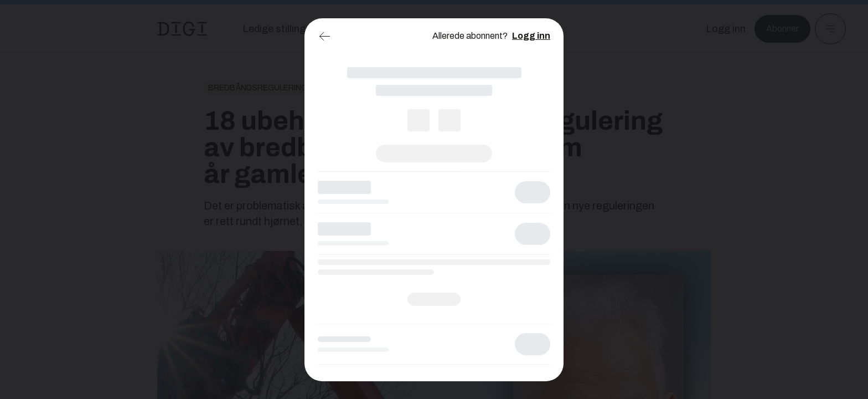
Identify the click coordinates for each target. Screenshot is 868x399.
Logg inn (531, 36)
